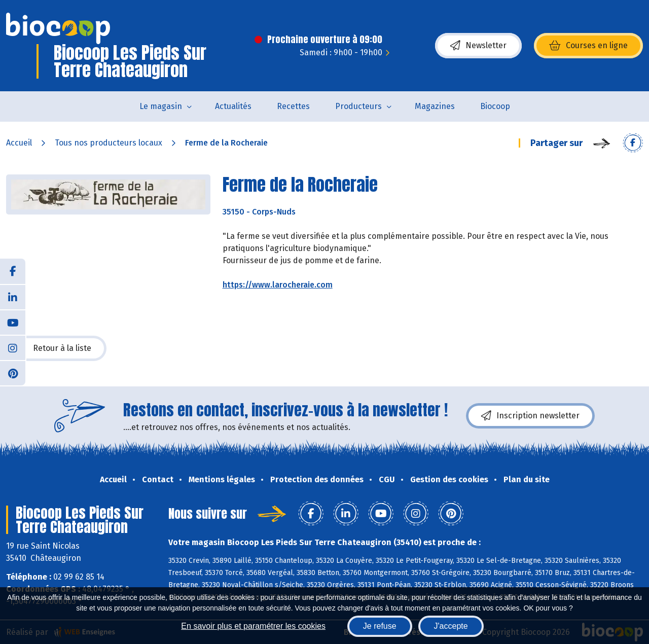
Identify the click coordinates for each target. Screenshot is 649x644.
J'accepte (451, 626)
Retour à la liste (56, 348)
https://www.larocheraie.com (278, 285)
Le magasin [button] (161, 106)
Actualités (233, 106)
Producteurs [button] (358, 106)
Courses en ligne (588, 46)
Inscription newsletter (530, 416)
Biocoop (495, 106)
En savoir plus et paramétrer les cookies (253, 626)
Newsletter (478, 46)
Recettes (293, 106)
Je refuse (380, 626)
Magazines (435, 106)
